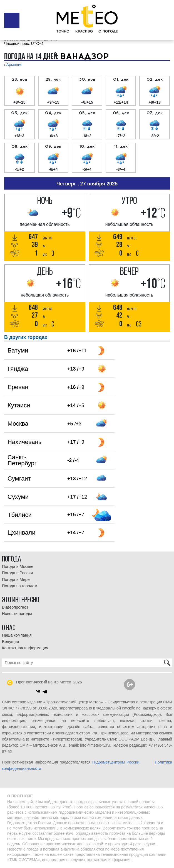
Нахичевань (24, 442)
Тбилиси (20, 515)
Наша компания (17, 635)
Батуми (18, 350)
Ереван (18, 387)
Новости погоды (17, 614)
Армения (14, 65)
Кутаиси (19, 405)
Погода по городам (20, 586)
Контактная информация (25, 648)
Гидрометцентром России (116, 762)
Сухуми (18, 497)
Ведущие (10, 642)
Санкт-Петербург (22, 460)
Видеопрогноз (15, 607)
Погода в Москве (18, 566)
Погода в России (17, 573)
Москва (18, 424)
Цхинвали (21, 533)
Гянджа (18, 369)
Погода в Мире (16, 579)
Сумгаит (19, 478)
